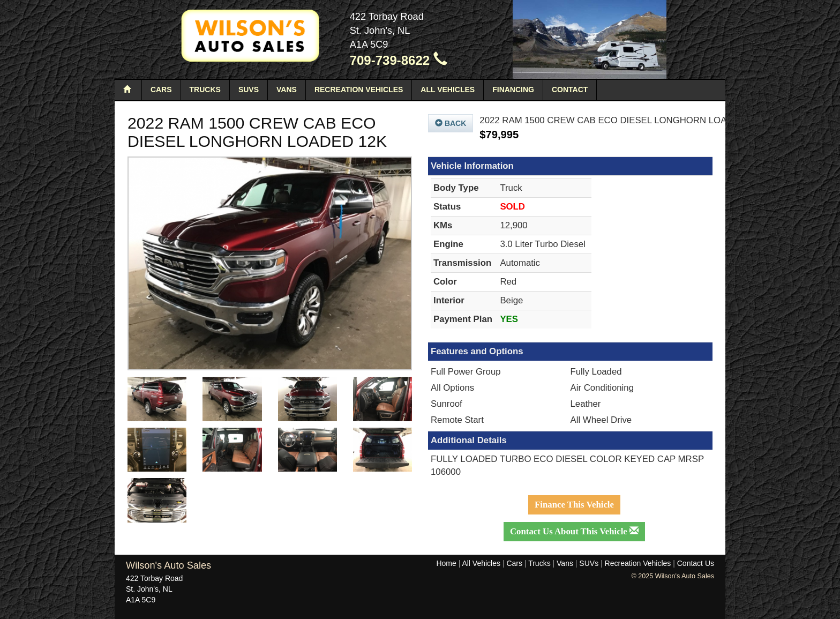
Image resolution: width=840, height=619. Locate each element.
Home (446, 563)
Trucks (205, 90)
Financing (513, 90)
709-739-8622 (399, 60)
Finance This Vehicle (574, 505)
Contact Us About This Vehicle (574, 531)
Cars (161, 90)
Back (451, 123)
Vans (287, 90)
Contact (570, 90)
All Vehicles (448, 90)
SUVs (249, 90)
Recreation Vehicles (359, 90)
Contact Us (696, 563)
